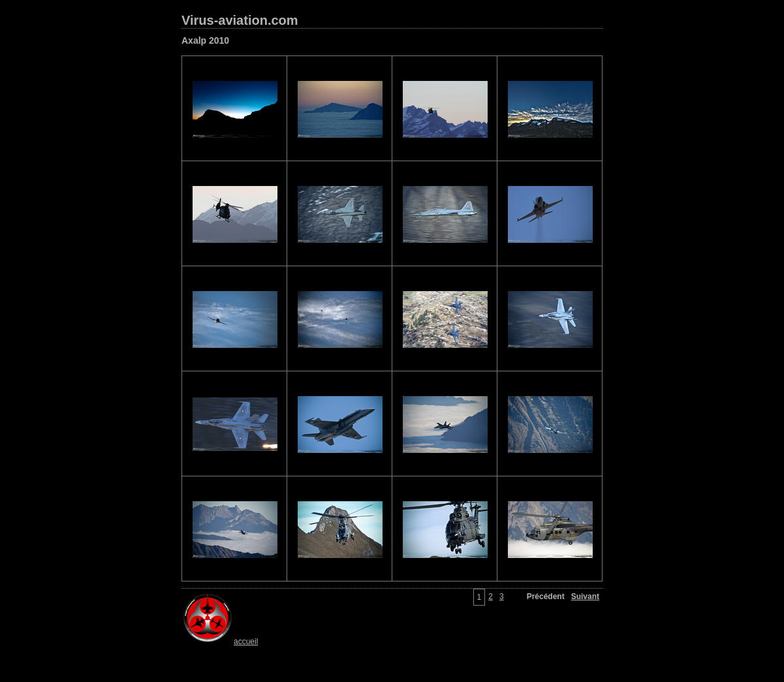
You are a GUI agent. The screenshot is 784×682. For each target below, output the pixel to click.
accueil (220, 642)
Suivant (585, 597)
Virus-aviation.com (240, 20)
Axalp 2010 (205, 40)
